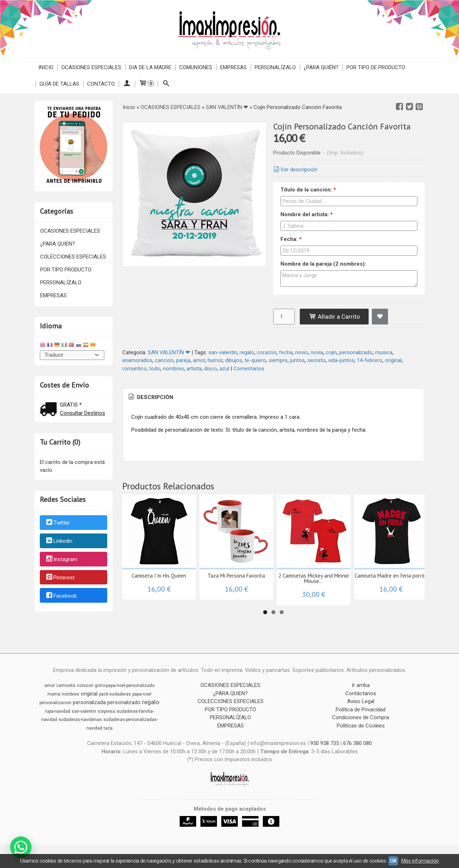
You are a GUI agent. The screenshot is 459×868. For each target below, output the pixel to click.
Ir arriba (361, 685)
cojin (331, 352)
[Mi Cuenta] (127, 84)
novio (302, 352)
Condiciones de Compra (361, 717)
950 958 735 (325, 743)
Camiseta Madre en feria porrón (391, 576)
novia (317, 352)
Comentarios (249, 369)
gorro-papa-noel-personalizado (125, 686)
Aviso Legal (361, 701)
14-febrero (370, 360)
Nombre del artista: (307, 214)
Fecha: (291, 239)
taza (108, 728)
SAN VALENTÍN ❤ (169, 352)
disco (210, 369)
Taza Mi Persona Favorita (236, 576)
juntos (297, 360)
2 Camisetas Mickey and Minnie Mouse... (314, 578)
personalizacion (55, 703)
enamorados (137, 360)
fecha (286, 352)
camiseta (66, 686)
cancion (164, 360)
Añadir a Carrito (334, 317)
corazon (267, 352)
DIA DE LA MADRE (150, 67)
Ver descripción (295, 170)
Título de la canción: (308, 190)
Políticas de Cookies (361, 726)
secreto (316, 360)
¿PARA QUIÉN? (321, 67)
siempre (278, 360)
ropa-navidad (58, 711)
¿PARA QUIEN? (58, 244)
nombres (173, 369)
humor (215, 360)
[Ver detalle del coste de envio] (50, 410)
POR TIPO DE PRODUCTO (376, 67)
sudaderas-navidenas (80, 720)
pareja (183, 360)
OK (393, 861)
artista (194, 369)
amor (199, 360)
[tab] (150, 397)
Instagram (61, 559)
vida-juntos (341, 360)
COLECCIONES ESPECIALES (73, 257)
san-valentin (223, 352)
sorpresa (106, 711)
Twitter (58, 523)
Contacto (101, 84)
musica (384, 352)
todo (155, 369)
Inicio (46, 67)
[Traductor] (72, 355)
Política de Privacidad (361, 710)
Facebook (61, 596)
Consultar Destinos (82, 413)
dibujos (234, 360)
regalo (247, 352)
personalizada (89, 702)
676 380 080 (358, 743)
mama (54, 694)
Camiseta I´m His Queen (159, 576)
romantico (134, 369)
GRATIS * (71, 405)
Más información (420, 861)
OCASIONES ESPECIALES (91, 67)
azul (224, 369)
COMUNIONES (196, 67)
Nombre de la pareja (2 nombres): (323, 264)
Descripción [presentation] (150, 397)
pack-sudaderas (115, 694)
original (393, 360)
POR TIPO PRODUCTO (66, 270)
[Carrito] (146, 84)
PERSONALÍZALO (275, 67)
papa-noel (142, 694)
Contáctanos (361, 693)
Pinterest (60, 578)
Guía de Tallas (59, 84)
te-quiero (255, 360)
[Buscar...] (166, 84)
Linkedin (59, 541)
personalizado (356, 352)
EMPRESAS (233, 67)
